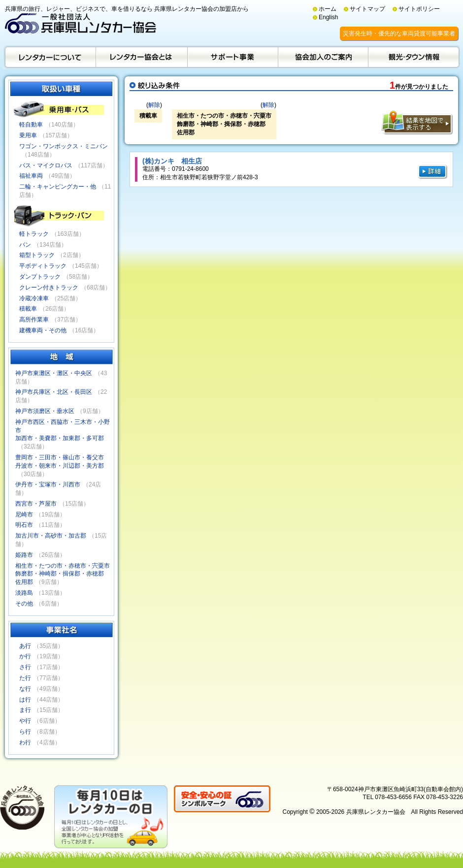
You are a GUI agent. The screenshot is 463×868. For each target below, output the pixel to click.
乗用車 (28, 135)
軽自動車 (31, 125)
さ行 (25, 667)
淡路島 (24, 593)
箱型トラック (37, 255)
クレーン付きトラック (49, 288)
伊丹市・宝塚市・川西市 (48, 484)
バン (25, 245)
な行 (25, 689)
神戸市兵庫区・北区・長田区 (54, 392)
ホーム (328, 9)
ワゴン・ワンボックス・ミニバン (64, 146)
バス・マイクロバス (46, 165)
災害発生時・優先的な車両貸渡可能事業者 (399, 33)
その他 (24, 604)
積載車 (28, 309)
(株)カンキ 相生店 (172, 161)
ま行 (25, 710)
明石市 (24, 525)
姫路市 (24, 555)
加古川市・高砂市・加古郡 (51, 536)
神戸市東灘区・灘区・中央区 (54, 373)
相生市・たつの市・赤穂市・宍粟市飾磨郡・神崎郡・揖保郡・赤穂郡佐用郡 (63, 574)
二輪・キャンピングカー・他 (58, 187)
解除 (154, 105)
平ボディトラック (43, 266)
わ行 (25, 742)
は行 (25, 700)
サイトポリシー (419, 9)
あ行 (25, 646)
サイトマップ (367, 9)
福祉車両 (31, 176)
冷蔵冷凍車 (34, 298)
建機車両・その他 (43, 330)
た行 (25, 678)
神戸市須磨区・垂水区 (45, 411)
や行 (25, 721)
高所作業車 (34, 320)
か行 (25, 656)
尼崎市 (24, 514)
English (328, 17)
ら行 (25, 732)
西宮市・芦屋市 (36, 504)
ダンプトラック (40, 277)
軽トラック (34, 234)
